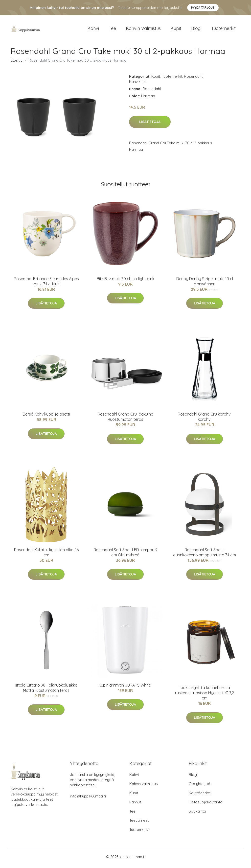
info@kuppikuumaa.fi (88, 799)
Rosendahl (193, 79)
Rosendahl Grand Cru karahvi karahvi (205, 419)
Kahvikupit (138, 84)
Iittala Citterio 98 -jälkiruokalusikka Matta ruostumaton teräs (46, 690)
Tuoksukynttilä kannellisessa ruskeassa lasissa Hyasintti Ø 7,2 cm (205, 695)
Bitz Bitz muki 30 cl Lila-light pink (125, 281)
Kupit (176, 30)
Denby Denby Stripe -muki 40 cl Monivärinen (205, 284)
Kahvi (93, 30)
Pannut (135, 805)
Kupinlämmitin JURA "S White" (125, 688)
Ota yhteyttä (199, 786)
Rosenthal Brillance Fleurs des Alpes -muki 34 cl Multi (46, 284)
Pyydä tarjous (203, 8)
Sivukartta (197, 814)
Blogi (196, 30)
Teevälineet (139, 823)
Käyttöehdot (200, 796)
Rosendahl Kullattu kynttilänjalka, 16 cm (46, 555)
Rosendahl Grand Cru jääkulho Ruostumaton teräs (125, 419)
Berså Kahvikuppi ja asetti (46, 417)
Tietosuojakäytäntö (206, 805)
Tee (112, 30)
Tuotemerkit (223, 30)
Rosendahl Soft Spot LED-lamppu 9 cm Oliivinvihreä (125, 555)
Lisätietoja (150, 124)
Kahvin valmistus (143, 30)
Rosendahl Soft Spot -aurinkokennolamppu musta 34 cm (205, 555)
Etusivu (17, 63)
